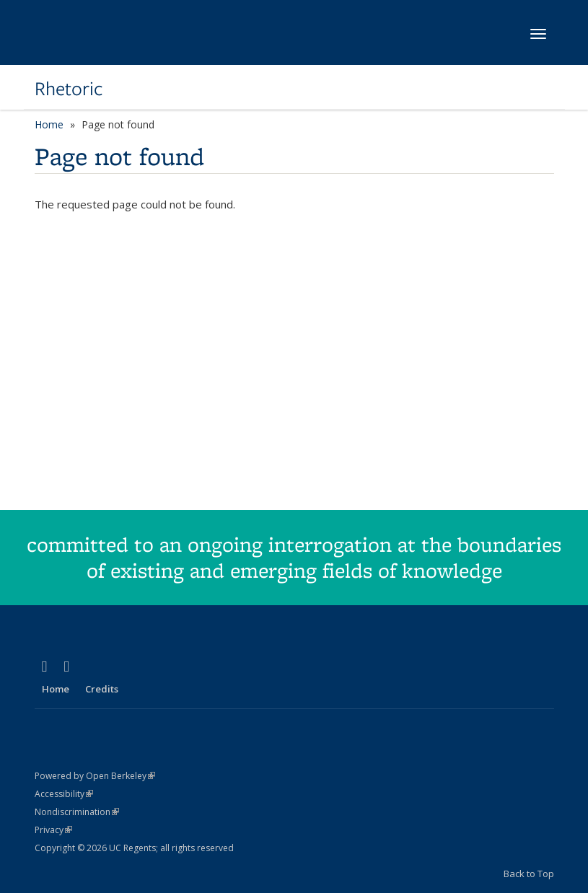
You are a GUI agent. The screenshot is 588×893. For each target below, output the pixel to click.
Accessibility (64, 794)
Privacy (53, 830)
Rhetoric (69, 89)
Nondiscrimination (77, 812)
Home (49, 124)
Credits (102, 689)
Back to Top (529, 874)
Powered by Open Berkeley (95, 776)
